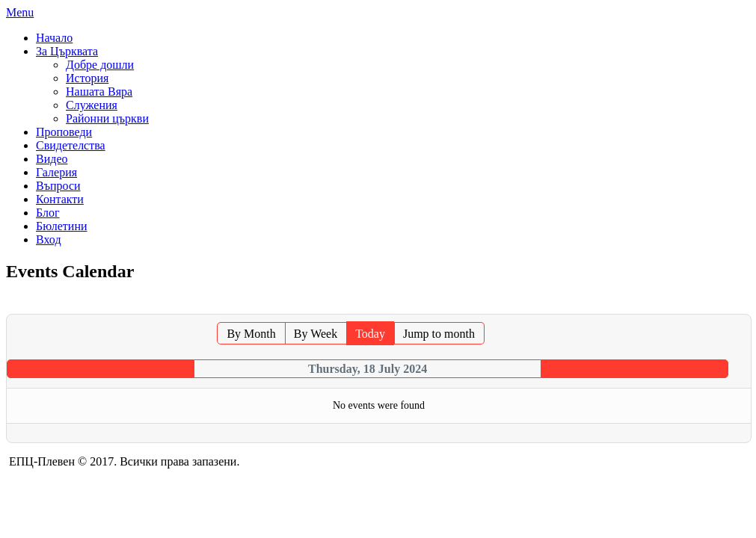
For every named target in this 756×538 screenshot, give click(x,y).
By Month (251, 334)
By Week (316, 334)
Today (370, 334)
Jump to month (439, 334)
